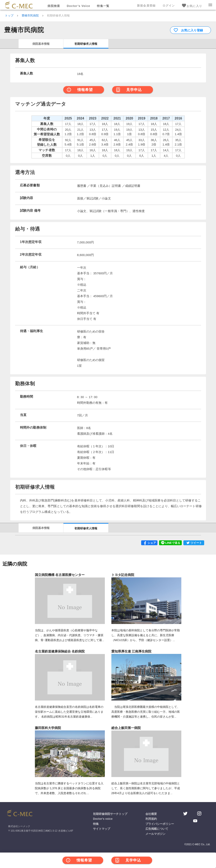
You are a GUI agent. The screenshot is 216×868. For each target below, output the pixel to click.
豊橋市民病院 (30, 15)
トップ (9, 15)
